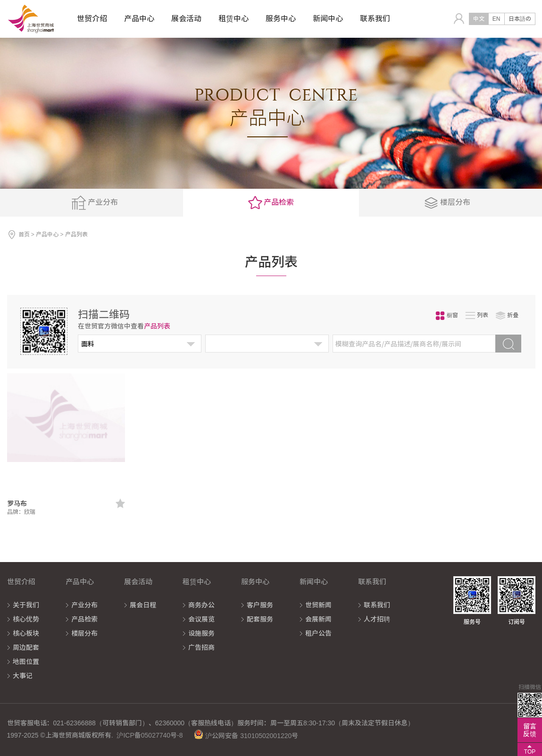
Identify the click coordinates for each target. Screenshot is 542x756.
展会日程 (143, 605)
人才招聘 (377, 619)
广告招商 (201, 647)
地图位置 (26, 662)
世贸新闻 (318, 605)
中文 (479, 19)
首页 (24, 235)
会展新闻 (318, 619)
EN (496, 19)
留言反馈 (530, 730)
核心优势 (26, 619)
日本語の (520, 19)
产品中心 (47, 235)
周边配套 (26, 647)
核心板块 (26, 633)
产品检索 (84, 619)
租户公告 (318, 633)
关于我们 (26, 605)
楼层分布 (84, 633)
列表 (477, 315)
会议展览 (201, 619)
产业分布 (84, 605)
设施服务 (201, 633)
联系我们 (377, 605)
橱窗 (447, 315)
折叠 (507, 315)
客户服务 (260, 605)
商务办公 (201, 605)
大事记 (23, 676)
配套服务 (260, 619)
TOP (530, 752)
